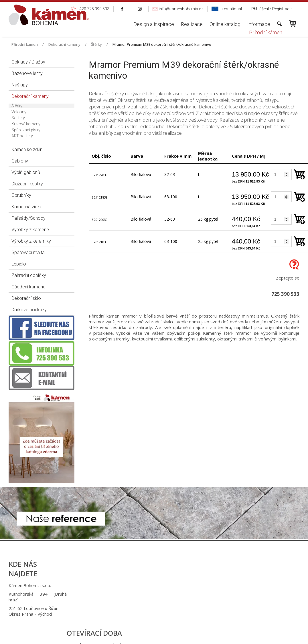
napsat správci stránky (149, 638)
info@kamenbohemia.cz (161, 608)
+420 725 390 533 (158, 585)
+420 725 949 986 (159, 594)
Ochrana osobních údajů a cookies (200, 638)
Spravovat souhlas (248, 638)
